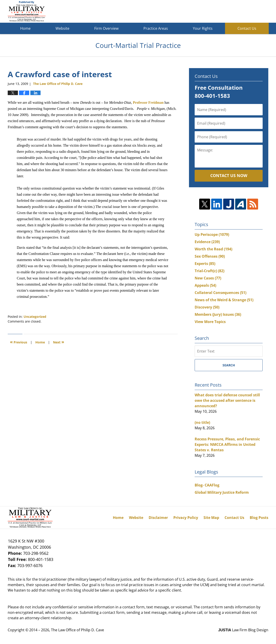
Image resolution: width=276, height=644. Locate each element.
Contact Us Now (229, 175)
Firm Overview (106, 28)
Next (59, 342)
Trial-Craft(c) (209, 271)
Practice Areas (156, 28)
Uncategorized (35, 317)
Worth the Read (213, 249)
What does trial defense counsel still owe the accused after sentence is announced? (227, 400)
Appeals (205, 285)
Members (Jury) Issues (218, 314)
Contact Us (247, 28)
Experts (205, 264)
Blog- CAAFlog (207, 485)
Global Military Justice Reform (222, 492)
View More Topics (210, 322)
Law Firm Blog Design (243, 630)
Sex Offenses (210, 256)
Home (25, 28)
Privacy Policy (186, 518)
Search (229, 365)
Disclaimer (158, 518)
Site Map (211, 518)
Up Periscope (212, 234)
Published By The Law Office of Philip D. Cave (235, 11)
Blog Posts (259, 518)
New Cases (208, 278)
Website (62, 28)
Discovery (207, 307)
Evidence (207, 242)
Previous (19, 342)
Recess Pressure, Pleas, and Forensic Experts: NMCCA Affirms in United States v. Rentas (227, 444)
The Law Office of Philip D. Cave (77, 630)
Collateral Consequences (220, 293)
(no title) (202, 422)
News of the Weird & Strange (224, 300)
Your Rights (203, 28)
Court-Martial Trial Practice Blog (27, 11)
